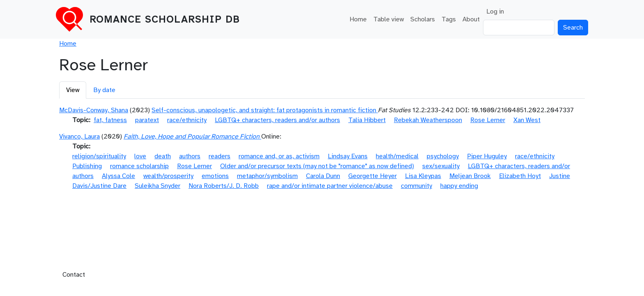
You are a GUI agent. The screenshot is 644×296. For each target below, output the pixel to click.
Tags (449, 19)
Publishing (87, 166)
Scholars (423, 19)
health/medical (397, 156)
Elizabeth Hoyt (520, 176)
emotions (215, 176)
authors (190, 156)
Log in (495, 12)
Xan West (527, 120)
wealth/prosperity (168, 176)
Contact (74, 275)
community (416, 186)
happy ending (459, 186)
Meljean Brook (470, 176)
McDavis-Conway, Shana (94, 110)
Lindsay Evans (348, 156)
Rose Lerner (488, 120)
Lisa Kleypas (423, 176)
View (73, 90)
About (471, 19)
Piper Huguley (487, 156)
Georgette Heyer (373, 176)
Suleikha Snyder (158, 186)
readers (220, 156)
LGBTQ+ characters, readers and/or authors (277, 120)
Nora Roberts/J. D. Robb (224, 186)
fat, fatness (110, 120)
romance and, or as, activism (279, 156)
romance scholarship (139, 166)
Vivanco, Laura (79, 136)
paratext (147, 120)
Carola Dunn (323, 176)
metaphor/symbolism (267, 176)
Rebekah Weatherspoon (428, 120)
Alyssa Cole (118, 176)
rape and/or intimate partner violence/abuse (330, 186)
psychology (443, 156)
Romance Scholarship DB (165, 19)
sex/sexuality (441, 166)
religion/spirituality (99, 156)
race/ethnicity (187, 120)
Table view (389, 19)
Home (358, 19)
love (140, 156)
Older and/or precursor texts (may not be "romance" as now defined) (317, 166)
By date (104, 90)
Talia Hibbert (367, 120)
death (163, 156)
